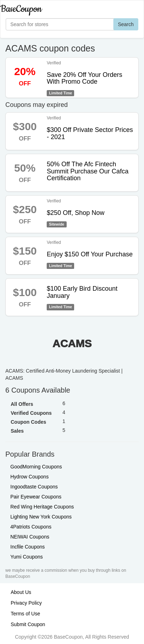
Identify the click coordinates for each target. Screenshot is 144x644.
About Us (21, 592)
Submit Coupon (28, 624)
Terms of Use (25, 614)
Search (126, 24)
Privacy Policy (26, 603)
